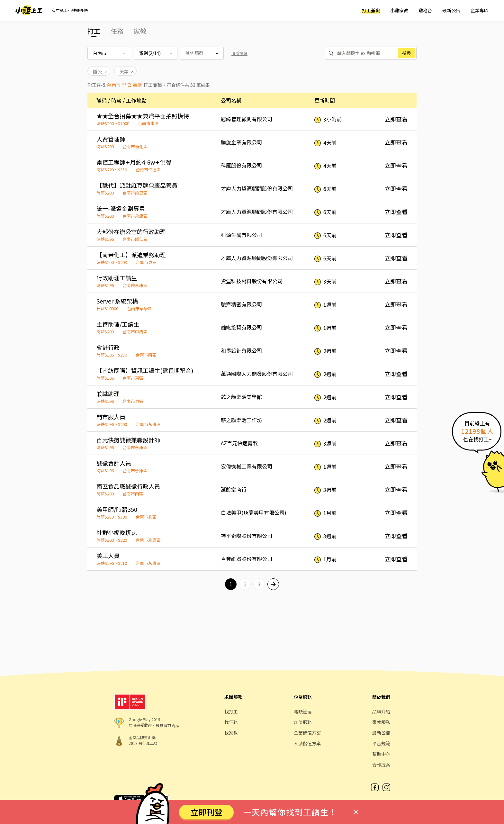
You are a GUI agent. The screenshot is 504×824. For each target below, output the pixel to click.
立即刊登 (206, 812)
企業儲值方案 (307, 733)
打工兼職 (371, 10)
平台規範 (381, 743)
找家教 (231, 733)
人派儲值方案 (307, 743)
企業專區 (480, 10)
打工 (94, 31)
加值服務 (303, 722)
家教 (140, 31)
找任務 (231, 722)
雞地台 (425, 10)
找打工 (231, 711)
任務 (117, 31)
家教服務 (381, 722)
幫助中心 (381, 754)
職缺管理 (303, 711)
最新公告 (451, 10)
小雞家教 (399, 10)
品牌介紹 (381, 711)
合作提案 (381, 765)
